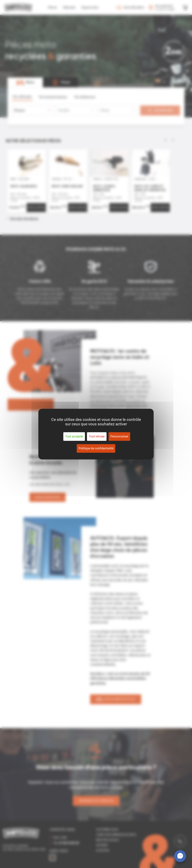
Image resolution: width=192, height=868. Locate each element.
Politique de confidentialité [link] (96, 448)
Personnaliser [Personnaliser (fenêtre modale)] (119, 436)
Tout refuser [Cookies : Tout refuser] (97, 436)
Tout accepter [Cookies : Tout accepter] (74, 436)
